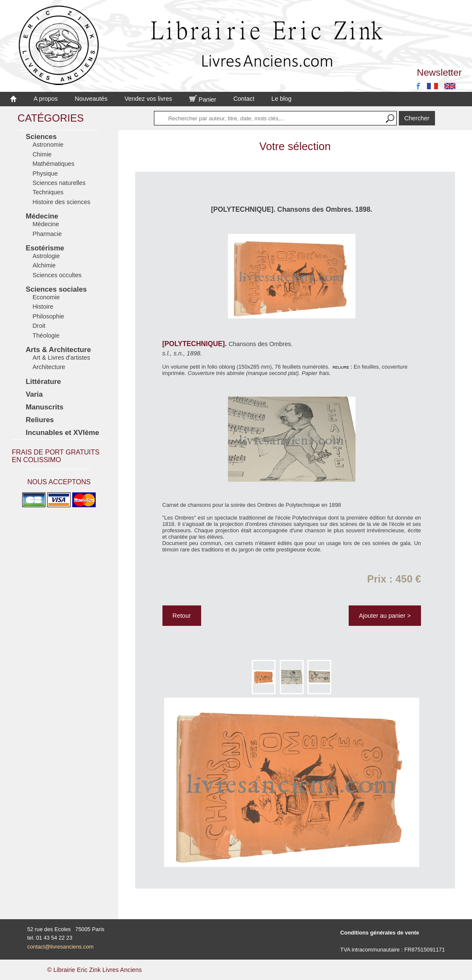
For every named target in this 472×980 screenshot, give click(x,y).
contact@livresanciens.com (60, 947)
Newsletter (439, 72)
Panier (203, 99)
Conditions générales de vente (380, 933)
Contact (244, 99)
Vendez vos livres (148, 99)
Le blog (281, 99)
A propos (46, 99)
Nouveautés (91, 99)
